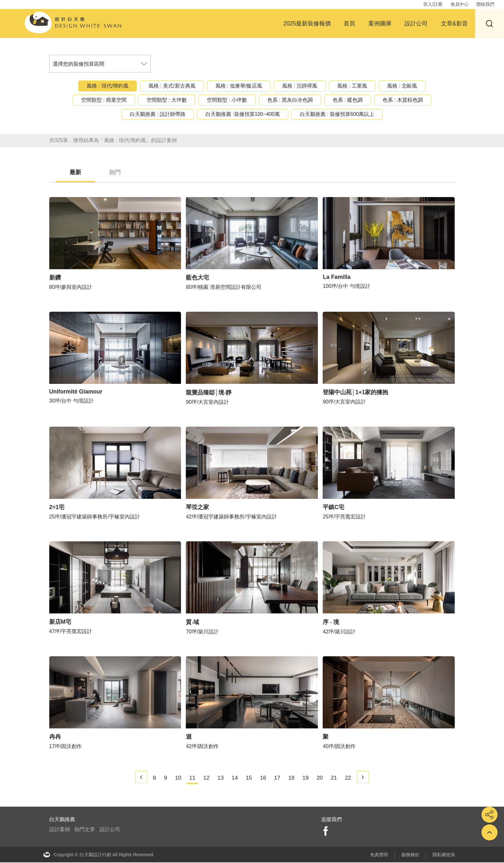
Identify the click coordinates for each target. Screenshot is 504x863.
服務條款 (410, 855)
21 (337, 779)
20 (322, 779)
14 (234, 779)
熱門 (122, 172)
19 (308, 779)
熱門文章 (85, 830)
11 (190, 779)
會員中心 (460, 4)
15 (249, 779)
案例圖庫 (380, 24)
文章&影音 (454, 24)
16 (264, 779)
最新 (78, 172)
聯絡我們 (485, 4)
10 (176, 779)
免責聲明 (379, 855)
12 (205, 779)
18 (293, 779)
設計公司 (416, 24)
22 (352, 779)
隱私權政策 (444, 855)
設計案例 (60, 830)
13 (220, 779)
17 (278, 779)
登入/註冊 (433, 4)
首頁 (349, 24)
